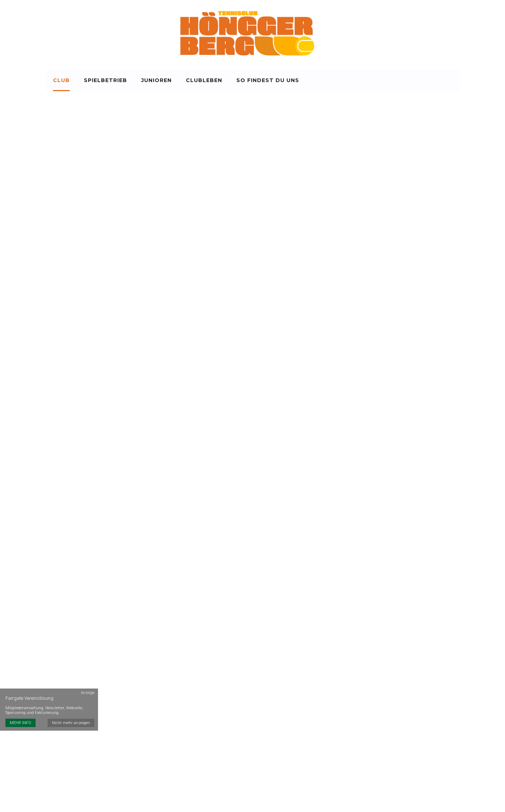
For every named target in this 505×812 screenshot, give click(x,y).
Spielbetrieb (105, 80)
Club (61, 80)
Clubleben (204, 80)
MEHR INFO (21, 723)
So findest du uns (268, 80)
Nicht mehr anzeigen (71, 723)
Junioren (156, 80)
